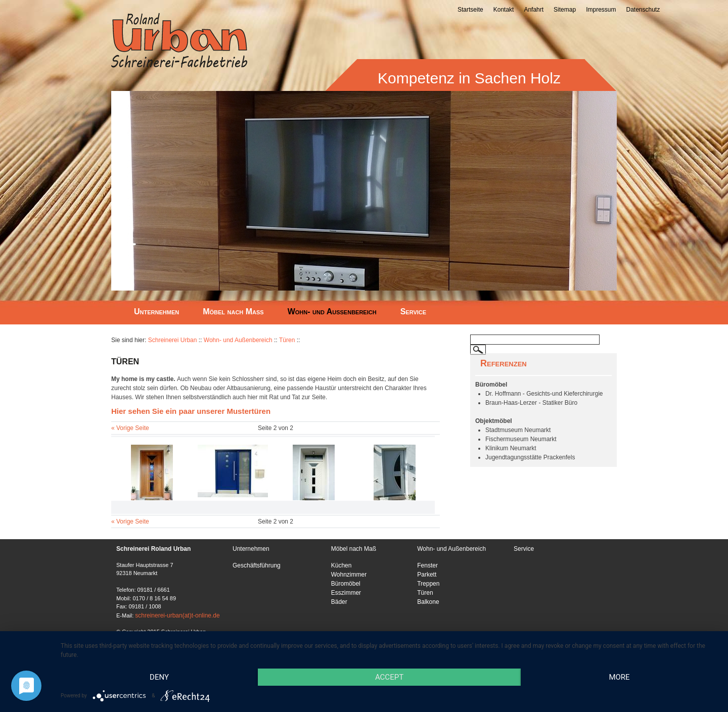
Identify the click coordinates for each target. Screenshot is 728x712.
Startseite (470, 10)
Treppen (428, 584)
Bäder (339, 602)
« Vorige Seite (130, 428)
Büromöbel (346, 584)
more (619, 677)
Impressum (601, 10)
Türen (287, 340)
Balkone (428, 602)
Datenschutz (643, 10)
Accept (389, 677)
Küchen (342, 565)
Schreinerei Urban (173, 340)
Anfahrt (534, 10)
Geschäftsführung (257, 565)
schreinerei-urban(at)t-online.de (177, 615)
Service (413, 312)
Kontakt (504, 10)
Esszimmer (346, 593)
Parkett (427, 575)
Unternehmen (156, 312)
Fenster (427, 565)
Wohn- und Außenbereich (332, 312)
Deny (159, 677)
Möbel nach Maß (233, 312)
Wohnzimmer (349, 575)
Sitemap (565, 10)
